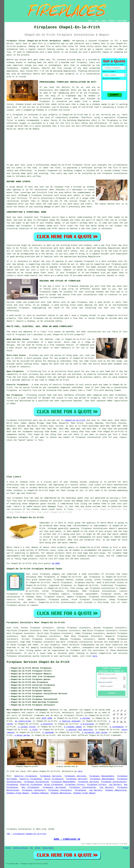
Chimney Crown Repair (18, 793)
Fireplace (12, 420)
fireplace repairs (59, 594)
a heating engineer (70, 721)
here (95, 656)
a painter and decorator (80, 730)
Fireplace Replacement (102, 776)
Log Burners (115, 785)
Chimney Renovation (61, 793)
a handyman (48, 732)
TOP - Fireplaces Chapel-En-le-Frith (26, 834)
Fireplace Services (51, 776)
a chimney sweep (73, 727)
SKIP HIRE (47, 718)
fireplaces (12, 68)
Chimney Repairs (48, 848)
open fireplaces (36, 600)
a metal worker (22, 735)
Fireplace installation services (85, 642)
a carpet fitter (27, 727)
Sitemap (8, 848)
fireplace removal (63, 580)
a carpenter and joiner (95, 732)
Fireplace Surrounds (54, 787)
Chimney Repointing (116, 790)
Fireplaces (12, 785)
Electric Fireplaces (26, 776)
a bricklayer (87, 724)
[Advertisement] (67, 147)
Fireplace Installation (36, 782)
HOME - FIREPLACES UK (67, 839)
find (16, 628)
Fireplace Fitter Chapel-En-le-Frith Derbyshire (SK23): (39, 41)
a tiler (34, 730)
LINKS (97, 21)
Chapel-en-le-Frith (75, 420)
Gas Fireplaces (30, 787)
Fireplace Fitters (75, 785)
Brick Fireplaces (54, 779)
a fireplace (121, 648)
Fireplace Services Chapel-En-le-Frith (38, 662)
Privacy (126, 848)
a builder (85, 718)
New (32, 848)
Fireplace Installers (34, 790)
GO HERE (56, 563)
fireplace (103, 41)
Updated (38, 848)
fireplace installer (42, 195)
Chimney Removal (40, 793)
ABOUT (104, 21)
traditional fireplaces (114, 585)
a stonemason (117, 727)
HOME (90, 21)
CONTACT (112, 21)
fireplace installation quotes (23, 656)
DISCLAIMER (122, 21)
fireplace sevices (16, 605)
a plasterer (47, 724)
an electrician (23, 721)
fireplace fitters (74, 715)
